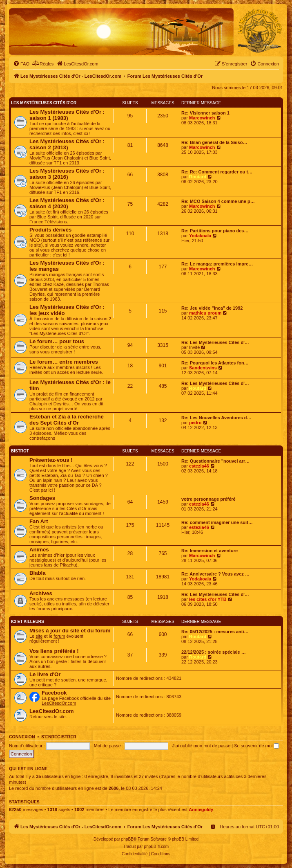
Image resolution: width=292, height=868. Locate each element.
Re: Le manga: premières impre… (217, 264)
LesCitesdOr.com (59, 703)
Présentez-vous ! (51, 460)
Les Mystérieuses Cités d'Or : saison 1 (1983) (67, 115)
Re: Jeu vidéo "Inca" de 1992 (212, 308)
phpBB (127, 839)
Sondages (42, 498)
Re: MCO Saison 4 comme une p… (218, 201)
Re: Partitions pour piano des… (215, 231)
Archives (41, 593)
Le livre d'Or (45, 674)
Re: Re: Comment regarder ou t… (217, 172)
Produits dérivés (50, 230)
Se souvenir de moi (256, 746)
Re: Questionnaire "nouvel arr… (215, 461)
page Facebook (63, 698)
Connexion (22, 737)
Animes (39, 550)
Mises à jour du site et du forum (70, 631)
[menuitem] (21, 64)
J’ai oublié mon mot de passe (201, 746)
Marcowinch (202, 118)
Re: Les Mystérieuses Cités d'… (215, 342)
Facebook (54, 693)
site (39, 636)
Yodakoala (200, 236)
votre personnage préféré (208, 499)
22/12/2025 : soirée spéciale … (214, 652)
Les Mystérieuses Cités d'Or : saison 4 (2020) (67, 203)
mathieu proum (205, 313)
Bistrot (20, 451)
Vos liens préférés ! (54, 651)
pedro (195, 423)
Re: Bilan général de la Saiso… (214, 142)
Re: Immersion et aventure (210, 551)
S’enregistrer (59, 737)
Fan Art (39, 521)
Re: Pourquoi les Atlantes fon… (215, 363)
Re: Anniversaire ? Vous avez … (215, 574)
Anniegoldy (201, 810)
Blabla (38, 573)
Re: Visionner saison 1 (205, 113)
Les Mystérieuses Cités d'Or (44, 103)
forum (59, 636)
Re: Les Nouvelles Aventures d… (216, 418)
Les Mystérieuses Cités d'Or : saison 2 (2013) (67, 144)
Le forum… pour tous (57, 341)
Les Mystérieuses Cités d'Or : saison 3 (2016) (67, 174)
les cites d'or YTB (208, 599)
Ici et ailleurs (28, 622)
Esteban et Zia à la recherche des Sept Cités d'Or (67, 420)
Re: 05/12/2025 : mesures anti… (215, 632)
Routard (198, 177)
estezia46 (199, 466)
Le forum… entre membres (64, 362)
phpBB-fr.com (157, 847)
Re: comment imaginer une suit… (217, 522)
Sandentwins (203, 368)
